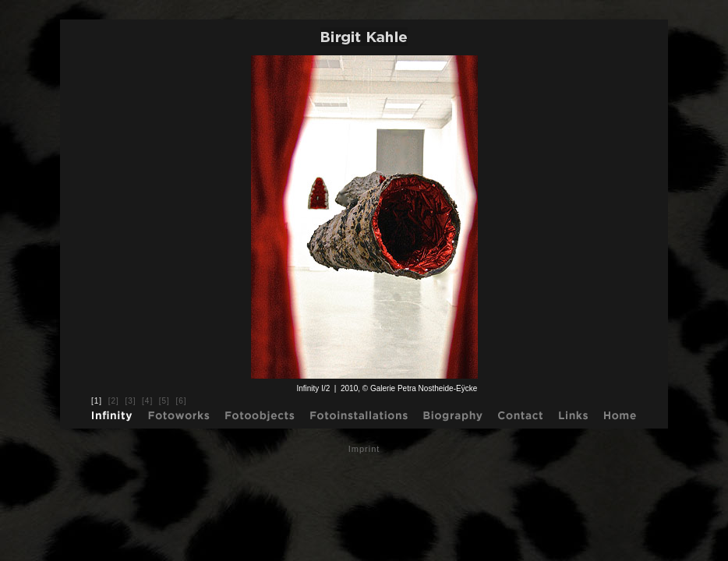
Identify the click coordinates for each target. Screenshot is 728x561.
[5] (164, 401)
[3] (130, 401)
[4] (147, 401)
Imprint (364, 449)
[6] (181, 401)
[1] (97, 401)
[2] (114, 401)
